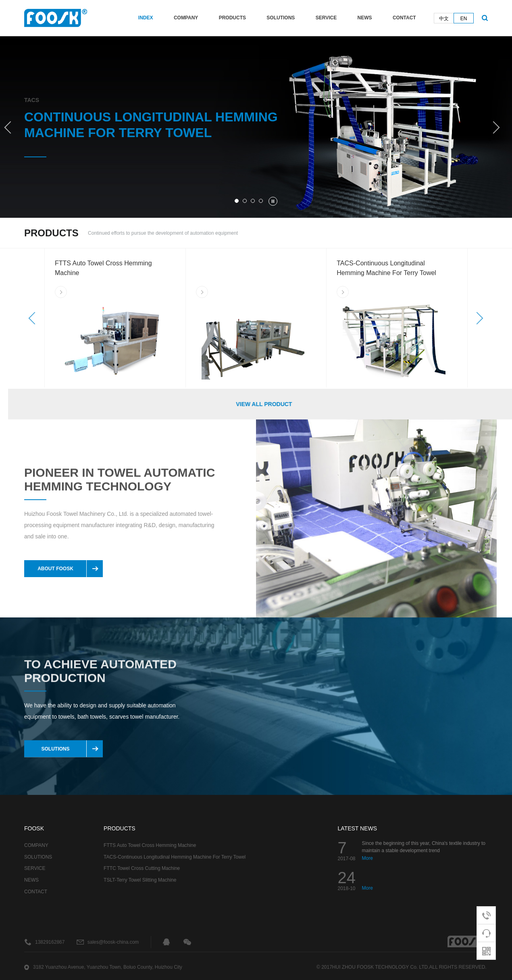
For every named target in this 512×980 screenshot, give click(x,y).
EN (464, 19)
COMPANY (186, 18)
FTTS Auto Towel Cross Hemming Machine (150, 845)
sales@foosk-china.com (113, 942)
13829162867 (50, 942)
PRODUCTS (232, 18)
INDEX (146, 18)
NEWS (365, 18)
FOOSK (34, 828)
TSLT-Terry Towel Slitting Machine (140, 880)
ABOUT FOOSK (62, 569)
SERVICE (326, 18)
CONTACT (404, 18)
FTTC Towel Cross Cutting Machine (142, 868)
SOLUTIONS (281, 18)
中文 (444, 19)
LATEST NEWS (358, 828)
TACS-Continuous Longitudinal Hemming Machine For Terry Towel (175, 857)
